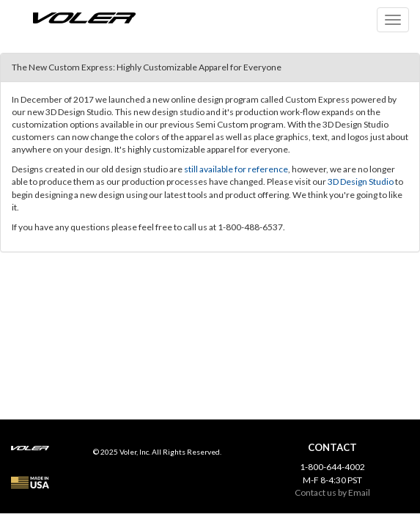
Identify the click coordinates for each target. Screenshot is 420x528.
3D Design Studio (361, 181)
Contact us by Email (332, 492)
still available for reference (236, 169)
